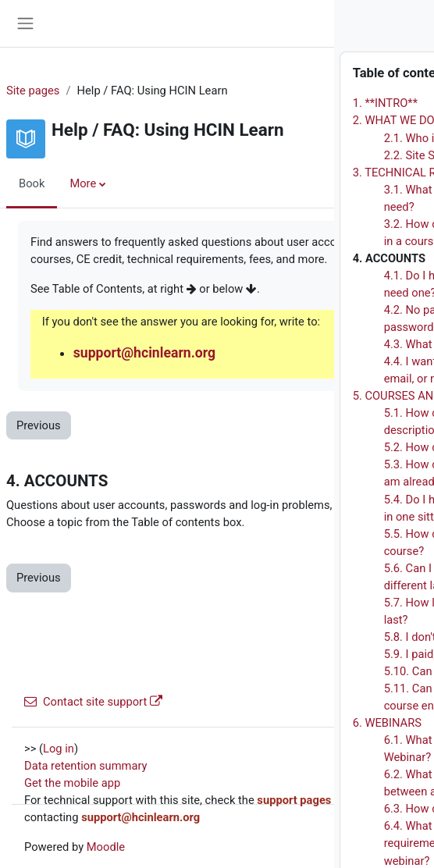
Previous (39, 425)
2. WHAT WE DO (247, 120)
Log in (59, 749)
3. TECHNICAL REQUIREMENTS (286, 173)
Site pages (33, 91)
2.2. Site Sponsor (281, 155)
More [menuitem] (83, 183)
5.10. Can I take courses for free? (321, 671)
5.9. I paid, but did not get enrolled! (325, 654)
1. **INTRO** (238, 103)
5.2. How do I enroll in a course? (318, 447)
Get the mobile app (72, 783)
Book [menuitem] (32, 183)
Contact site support (93, 702)
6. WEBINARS (240, 723)
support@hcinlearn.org (144, 353)
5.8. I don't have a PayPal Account (323, 637)
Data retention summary (86, 766)
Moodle (106, 847)
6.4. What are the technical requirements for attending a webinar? (310, 843)
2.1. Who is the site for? (297, 138)
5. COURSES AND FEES (265, 396)
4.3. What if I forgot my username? (325, 344)
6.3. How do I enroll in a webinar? (321, 809)
